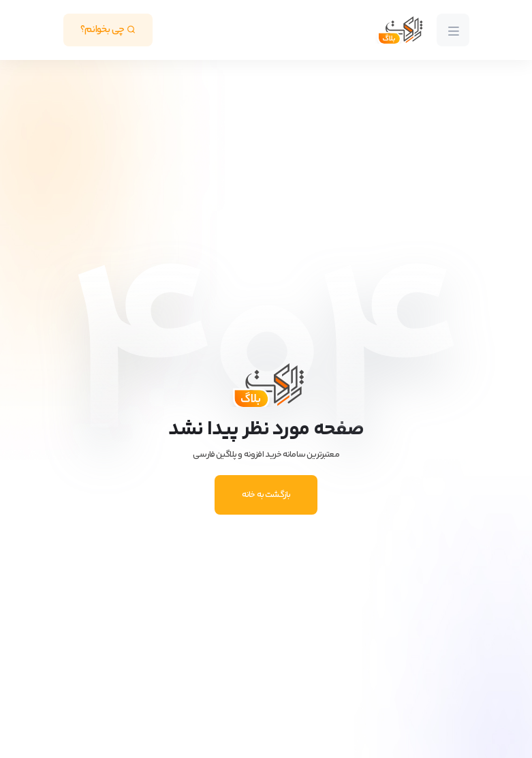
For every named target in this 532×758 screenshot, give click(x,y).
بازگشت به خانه (266, 495)
